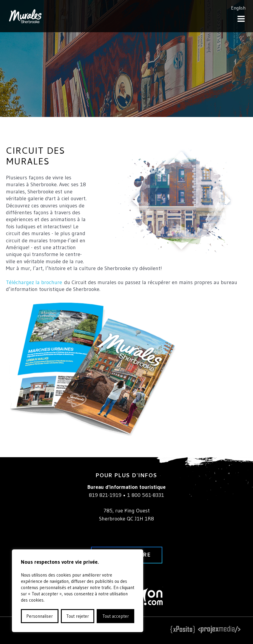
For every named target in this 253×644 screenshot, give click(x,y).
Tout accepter (116, 616)
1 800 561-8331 (146, 495)
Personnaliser (40, 616)
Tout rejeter (78, 616)
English (238, 8)
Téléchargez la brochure (34, 282)
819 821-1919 (105, 495)
